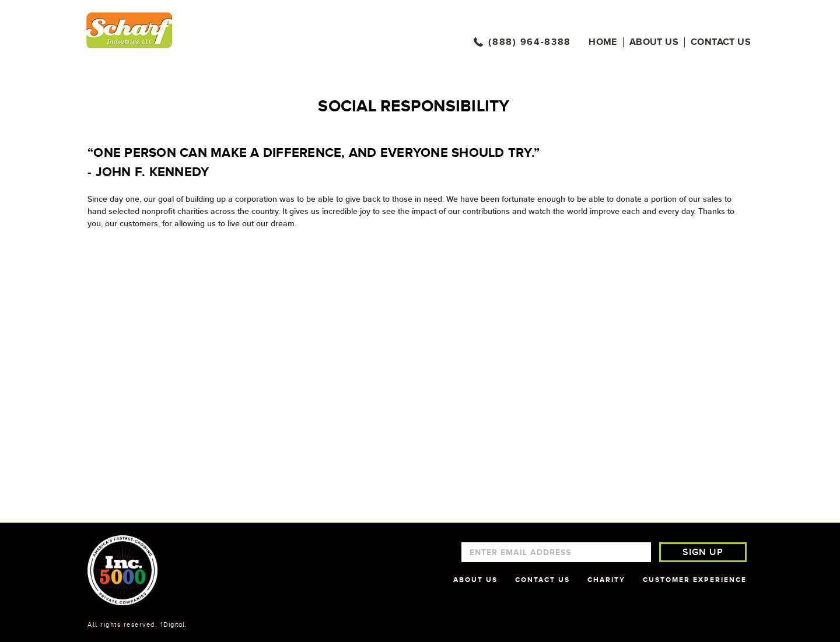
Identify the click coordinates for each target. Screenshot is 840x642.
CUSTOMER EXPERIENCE (695, 580)
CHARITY (606, 580)
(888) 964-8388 (530, 42)
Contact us (721, 42)
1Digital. (174, 625)
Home (603, 42)
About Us (654, 42)
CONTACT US (542, 580)
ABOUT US (475, 580)
